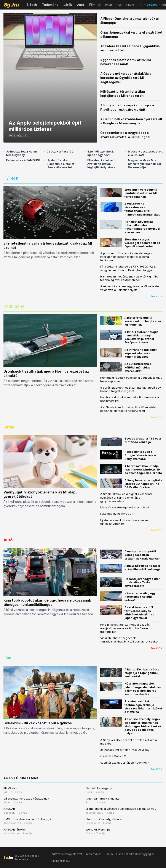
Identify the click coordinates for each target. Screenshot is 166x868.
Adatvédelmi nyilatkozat (67, 854)
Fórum (109, 854)
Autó (81, 5)
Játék (68, 5)
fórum (109, 5)
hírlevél (131, 5)
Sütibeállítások (61, 861)
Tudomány (50, 5)
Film (92, 5)
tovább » (157, 296)
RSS (119, 5)
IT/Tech (31, 5)
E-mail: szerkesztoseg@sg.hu (135, 854)
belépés (152, 5)
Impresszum (93, 854)
